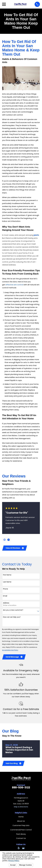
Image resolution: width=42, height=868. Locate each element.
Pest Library (21, 834)
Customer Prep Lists (21, 825)
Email (5, 596)
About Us (21, 821)
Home (21, 817)
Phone (5, 589)
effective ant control (14, 285)
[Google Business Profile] (23, 848)
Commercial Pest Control (21, 830)
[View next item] (9, 540)
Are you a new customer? (13, 610)
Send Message (14, 657)
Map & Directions (21, 807)
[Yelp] (19, 848)
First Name (7, 575)
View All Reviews (15, 548)
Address (6, 603)
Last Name (7, 582)
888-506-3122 (21, 787)
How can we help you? (12, 617)
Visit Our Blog (13, 763)
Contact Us (21, 838)
